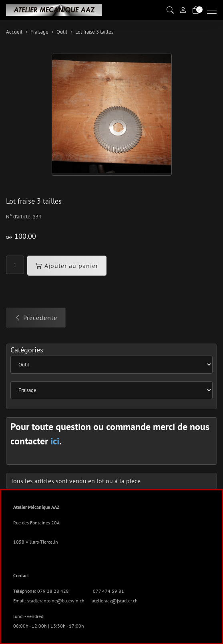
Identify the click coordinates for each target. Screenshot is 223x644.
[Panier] (196, 10)
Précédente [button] (36, 318)
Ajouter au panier (67, 266)
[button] (170, 10)
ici (55, 441)
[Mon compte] (183, 10)
